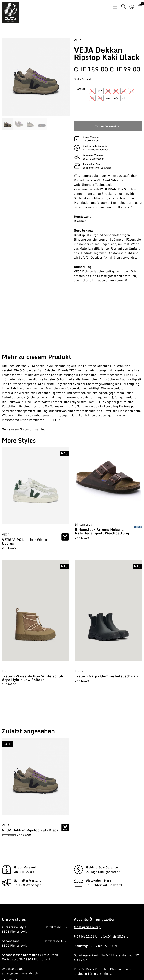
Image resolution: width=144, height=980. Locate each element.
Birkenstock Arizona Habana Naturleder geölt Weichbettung (102, 531)
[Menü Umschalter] (115, 7)
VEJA (78, 40)
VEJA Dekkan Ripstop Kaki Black (30, 830)
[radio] (92, 91)
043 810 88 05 (12, 969)
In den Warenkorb (108, 126)
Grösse (81, 89)
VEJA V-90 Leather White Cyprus (24, 541)
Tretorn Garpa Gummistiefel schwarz (107, 676)
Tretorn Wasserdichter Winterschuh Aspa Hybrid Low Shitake (33, 678)
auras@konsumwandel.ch (20, 973)
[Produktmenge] (108, 117)
